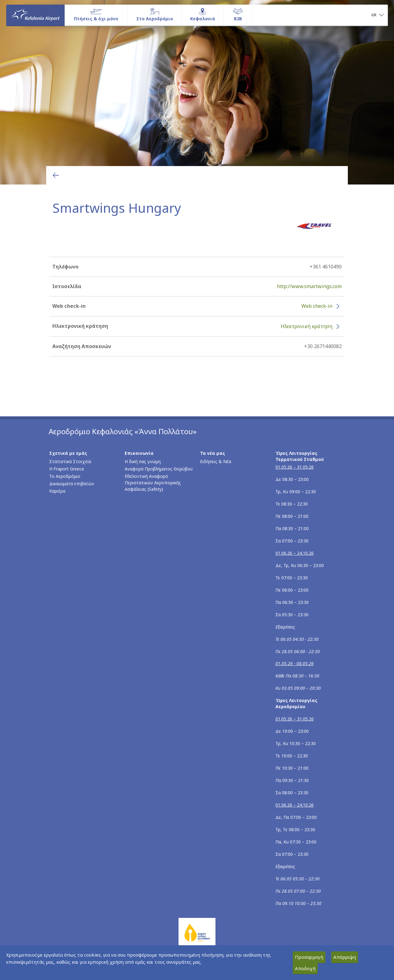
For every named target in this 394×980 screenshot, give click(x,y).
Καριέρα (57, 491)
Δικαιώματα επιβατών (72, 484)
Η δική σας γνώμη (143, 461)
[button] (377, 15)
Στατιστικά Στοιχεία (70, 461)
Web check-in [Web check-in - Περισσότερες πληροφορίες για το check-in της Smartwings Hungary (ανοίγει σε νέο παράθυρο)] (317, 306)
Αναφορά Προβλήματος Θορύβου (159, 469)
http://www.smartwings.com (309, 286)
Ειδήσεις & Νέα (216, 461)
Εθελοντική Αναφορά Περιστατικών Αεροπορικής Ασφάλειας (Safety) (153, 483)
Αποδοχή (305, 968)
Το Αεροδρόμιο (65, 476)
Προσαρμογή (309, 957)
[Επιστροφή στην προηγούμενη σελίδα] (56, 175)
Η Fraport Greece (67, 469)
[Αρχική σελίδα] (35, 15)
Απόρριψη (345, 957)
